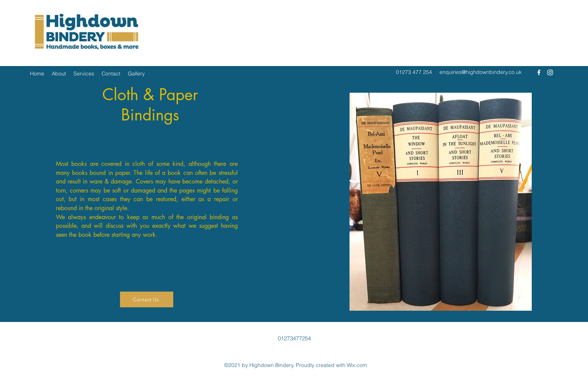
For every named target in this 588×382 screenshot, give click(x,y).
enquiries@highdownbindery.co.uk (481, 72)
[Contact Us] (147, 299)
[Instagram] (550, 72)
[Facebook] (539, 72)
